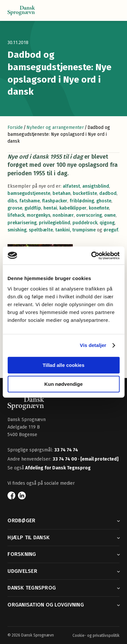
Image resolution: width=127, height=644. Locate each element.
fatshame (30, 201)
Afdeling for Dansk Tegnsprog (58, 468)
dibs (12, 201)
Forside (15, 127)
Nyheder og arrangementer (55, 127)
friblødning (82, 201)
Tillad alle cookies (63, 365)
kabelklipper (73, 208)
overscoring (89, 215)
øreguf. (111, 230)
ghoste (104, 201)
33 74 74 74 (66, 450)
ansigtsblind (96, 186)
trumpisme (85, 230)
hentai (50, 208)
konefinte (99, 208)
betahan (62, 193)
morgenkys (39, 215)
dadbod (108, 193)
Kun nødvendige (64, 384)
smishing (17, 230)
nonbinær (63, 215)
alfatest (71, 186)
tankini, (63, 230)
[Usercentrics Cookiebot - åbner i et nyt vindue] (91, 256)
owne (110, 215)
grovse (15, 208)
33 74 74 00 (65, 459)
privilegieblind (55, 223)
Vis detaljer (93, 345)
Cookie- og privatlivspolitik (96, 636)
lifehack (16, 215)
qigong (107, 223)
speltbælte (41, 230)
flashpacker (55, 201)
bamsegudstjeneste (29, 193)
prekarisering (22, 223)
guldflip (33, 208)
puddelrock (85, 223)
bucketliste (85, 193)
